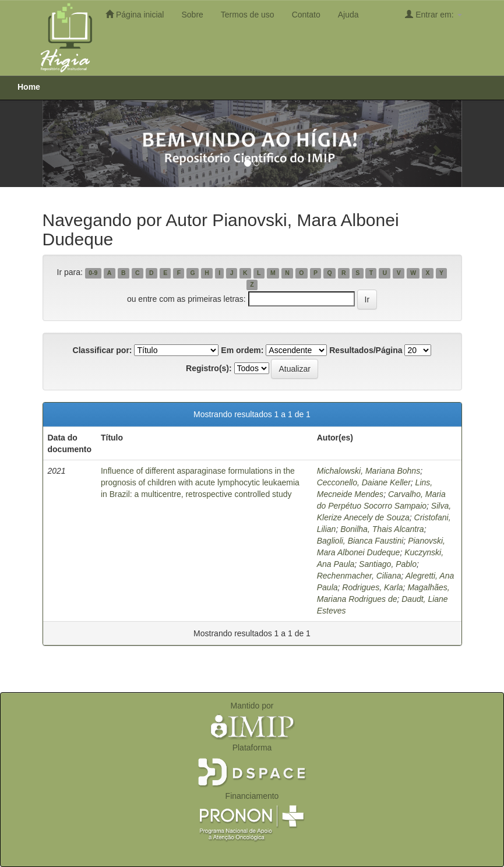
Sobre (192, 15)
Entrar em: (433, 14)
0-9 (93, 273)
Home (29, 87)
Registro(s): (209, 368)
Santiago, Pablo (388, 564)
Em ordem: (242, 350)
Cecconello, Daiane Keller (364, 482)
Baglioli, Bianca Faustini (360, 541)
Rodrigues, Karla (372, 587)
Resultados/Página (366, 350)
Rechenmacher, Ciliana (359, 576)
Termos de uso (248, 15)
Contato (306, 15)
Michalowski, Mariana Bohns (369, 471)
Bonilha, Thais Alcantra (382, 529)
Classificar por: (103, 350)
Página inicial (135, 14)
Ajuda (348, 15)
